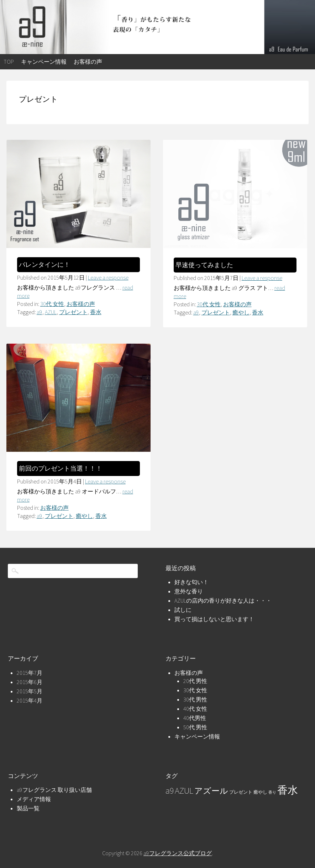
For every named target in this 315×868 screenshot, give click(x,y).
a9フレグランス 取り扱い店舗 (54, 790)
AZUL (51, 312)
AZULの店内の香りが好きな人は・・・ (223, 600)
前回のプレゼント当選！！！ (61, 469)
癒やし (241, 312)
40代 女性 (195, 709)
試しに (183, 610)
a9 (40, 312)
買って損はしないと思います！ (214, 619)
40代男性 (195, 718)
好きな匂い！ (191, 582)
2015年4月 (30, 700)
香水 (96, 312)
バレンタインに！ (44, 265)
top (9, 62)
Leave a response (108, 277)
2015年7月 (30, 673)
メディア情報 (34, 799)
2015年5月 (30, 691)
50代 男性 (195, 727)
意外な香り (189, 591)
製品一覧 (28, 808)
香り (272, 792)
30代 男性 (195, 699)
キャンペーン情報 (44, 62)
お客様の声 (88, 62)
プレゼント (73, 312)
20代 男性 (195, 681)
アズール (211, 791)
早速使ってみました (204, 265)
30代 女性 (52, 304)
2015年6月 (30, 682)
